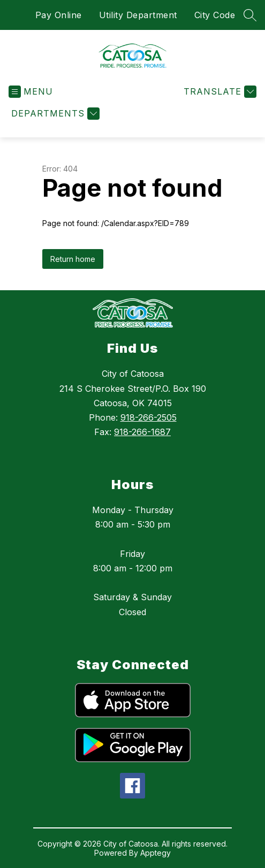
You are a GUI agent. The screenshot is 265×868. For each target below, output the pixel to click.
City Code (215, 15)
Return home (73, 259)
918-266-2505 (149, 417)
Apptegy (156, 853)
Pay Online (59, 15)
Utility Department (138, 15)
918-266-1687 (142, 432)
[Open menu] (31, 92)
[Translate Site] (219, 92)
